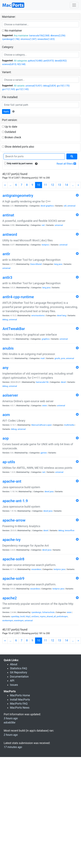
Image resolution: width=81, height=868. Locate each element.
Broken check (12, 137)
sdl (65, 206)
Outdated (9, 132)
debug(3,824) (50, 86)
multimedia (69, 425)
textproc (45, 245)
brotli (23, 616)
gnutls (57, 358)
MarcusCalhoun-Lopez (42, 425)
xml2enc (35, 616)
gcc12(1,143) (22, 89)
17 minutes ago (13, 747)
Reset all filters (66, 164)
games (44, 453)
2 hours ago (11, 735)
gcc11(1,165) (9, 89)
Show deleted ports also (18, 147)
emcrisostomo (38, 315)
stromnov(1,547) (29, 39)
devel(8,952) (61, 61)
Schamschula (48, 612)
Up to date (10, 127)
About (14, 664)
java (60, 264)
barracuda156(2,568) (39, 36)
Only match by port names (18, 163)
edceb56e (10, 723)
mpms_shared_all (48, 616)
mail (43, 358)
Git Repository (19, 672)
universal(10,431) (34, 86)
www (44, 406)
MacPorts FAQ (19, 704)
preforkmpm (62, 616)
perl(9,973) (49, 61)
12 (52, 185)
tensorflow (70, 530)
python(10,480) (35, 61)
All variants (19, 86)
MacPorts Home (20, 695)
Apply (6, 111)
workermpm (8, 620)
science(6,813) (9, 64)
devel (43, 206)
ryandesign (36, 612)
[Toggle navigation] (74, 5)
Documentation (19, 677)
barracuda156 (42, 382)
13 (60, 185)
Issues (14, 685)
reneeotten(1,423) (46, 39)
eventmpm (19, 620)
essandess (36, 569)
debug (5, 320)
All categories (20, 61)
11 (45, 185)
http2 (28, 616)
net (43, 225)
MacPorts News (20, 708)
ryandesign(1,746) (11, 39)
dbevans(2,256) (58, 36)
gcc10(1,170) (63, 86)
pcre (63, 358)
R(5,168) (21, 64)
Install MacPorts (20, 700)
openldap (15, 616)
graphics (50, 206)
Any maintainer (21, 36)
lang (56, 264)
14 (67, 185)
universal (71, 206)
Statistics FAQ (18, 668)
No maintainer (12, 31)
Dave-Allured (36, 264)
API (12, 681)
